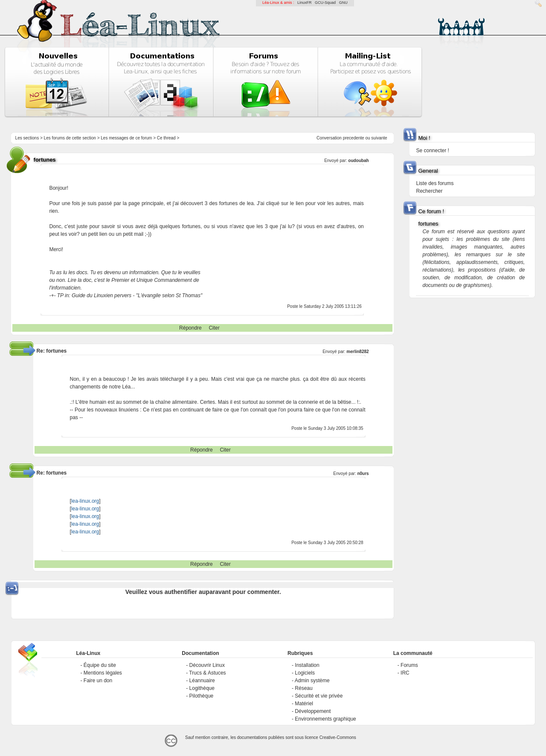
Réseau (303, 688)
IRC (405, 673)
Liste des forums (435, 183)
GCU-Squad (325, 3)
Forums (409, 665)
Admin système (312, 681)
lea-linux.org (85, 501)
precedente (354, 138)
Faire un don (98, 681)
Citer (214, 328)
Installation (307, 665)
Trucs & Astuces (207, 673)
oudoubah (358, 161)
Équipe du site (100, 665)
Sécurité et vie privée (319, 696)
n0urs (363, 474)
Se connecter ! (432, 151)
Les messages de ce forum (126, 138)
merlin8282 (357, 352)
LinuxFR (305, 3)
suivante (379, 138)
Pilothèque (202, 696)
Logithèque (202, 688)
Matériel (304, 704)
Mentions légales (103, 673)
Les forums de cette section (70, 138)
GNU (343, 3)
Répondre (190, 328)
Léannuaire (202, 681)
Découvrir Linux (207, 665)
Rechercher (429, 191)
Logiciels (305, 673)
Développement (313, 711)
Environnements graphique (325, 719)
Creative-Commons (338, 737)
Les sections (27, 138)
